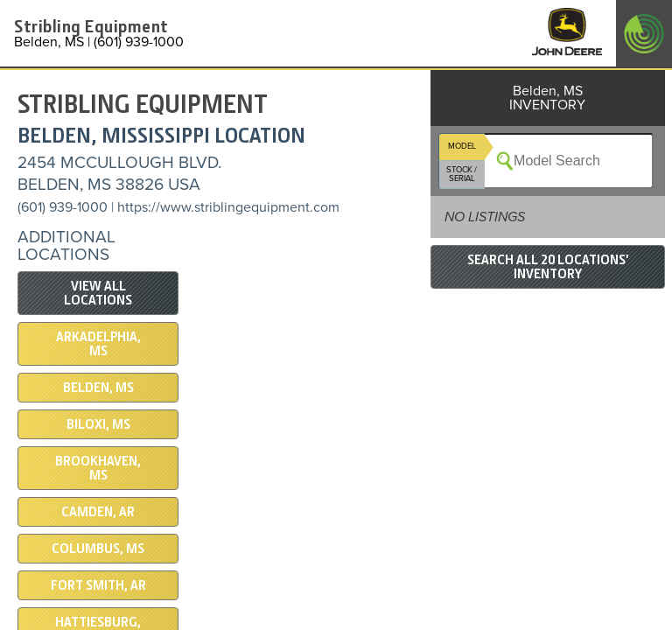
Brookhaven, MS (98, 468)
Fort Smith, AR (98, 585)
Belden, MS (98, 388)
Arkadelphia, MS (98, 344)
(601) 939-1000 (63, 207)
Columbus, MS (98, 549)
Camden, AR (98, 512)
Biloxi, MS (98, 424)
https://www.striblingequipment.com (228, 207)
